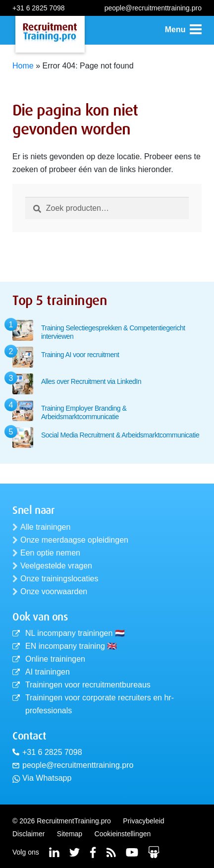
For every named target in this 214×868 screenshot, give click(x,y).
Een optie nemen (50, 553)
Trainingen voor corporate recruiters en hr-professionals (100, 704)
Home (23, 66)
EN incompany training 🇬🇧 (71, 646)
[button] (183, 30)
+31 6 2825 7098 (39, 8)
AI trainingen (48, 672)
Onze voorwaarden (54, 591)
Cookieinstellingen (123, 834)
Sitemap (70, 834)
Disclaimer (28, 834)
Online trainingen (55, 659)
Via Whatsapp (47, 778)
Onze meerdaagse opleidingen (74, 540)
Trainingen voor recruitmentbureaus (88, 685)
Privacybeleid (143, 821)
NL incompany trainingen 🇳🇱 (75, 633)
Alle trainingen (45, 527)
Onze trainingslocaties (59, 579)
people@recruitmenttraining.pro (153, 8)
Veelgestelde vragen (56, 566)
